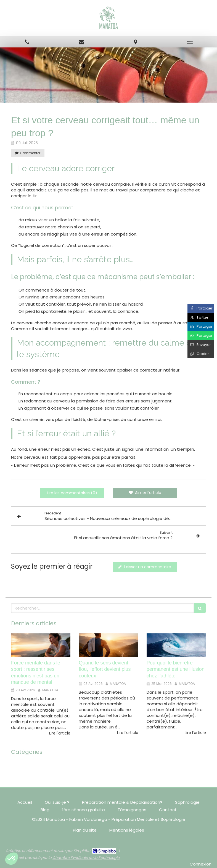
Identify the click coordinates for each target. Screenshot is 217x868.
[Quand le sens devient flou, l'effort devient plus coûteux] (108, 645)
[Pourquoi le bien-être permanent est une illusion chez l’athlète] (176, 645)
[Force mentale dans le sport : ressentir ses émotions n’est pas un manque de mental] (41, 645)
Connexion (201, 864)
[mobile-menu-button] (190, 42)
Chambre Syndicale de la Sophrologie (86, 858)
